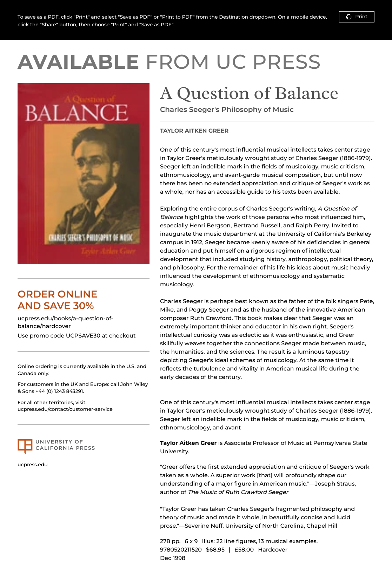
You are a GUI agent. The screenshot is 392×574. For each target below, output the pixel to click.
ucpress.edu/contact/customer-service (65, 409)
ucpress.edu (33, 465)
